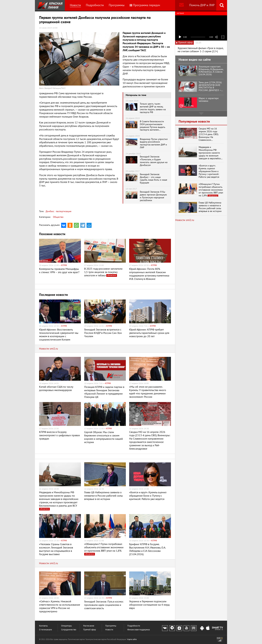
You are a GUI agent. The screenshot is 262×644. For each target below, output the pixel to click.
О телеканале (46, 630)
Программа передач (145, 5)
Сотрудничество (69, 630)
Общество (58, 217)
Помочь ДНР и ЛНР (202, 5)
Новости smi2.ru (49, 349)
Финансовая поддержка (139, 630)
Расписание (89, 626)
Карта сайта (132, 639)
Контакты (43, 626)
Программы (117, 5)
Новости (75, 5)
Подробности (95, 5)
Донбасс (50, 211)
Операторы (67, 626)
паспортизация (63, 211)
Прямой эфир (90, 630)
